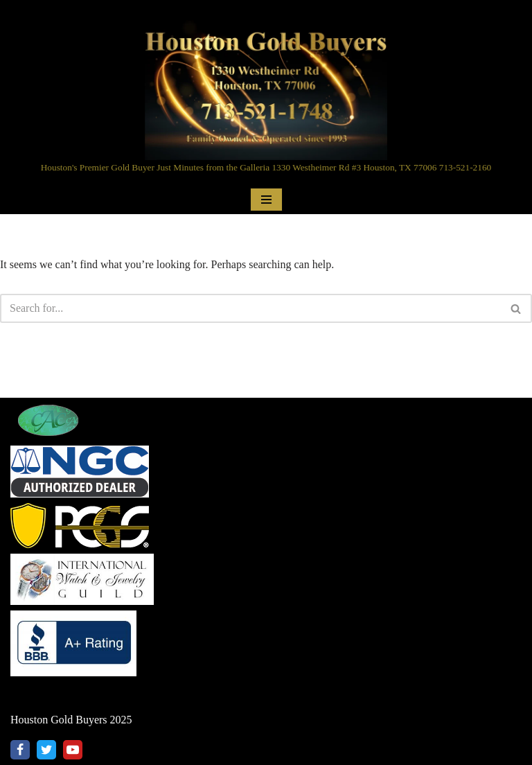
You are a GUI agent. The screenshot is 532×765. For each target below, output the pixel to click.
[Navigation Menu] (266, 200)
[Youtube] (73, 750)
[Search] (250, 308)
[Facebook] (20, 750)
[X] (46, 750)
